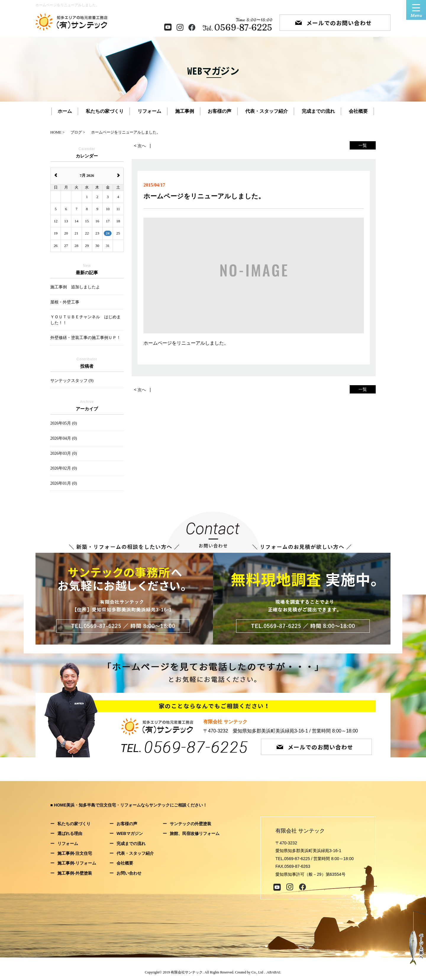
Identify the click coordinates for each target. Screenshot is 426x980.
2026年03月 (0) (64, 453)
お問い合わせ (129, 873)
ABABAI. (274, 972)
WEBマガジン (130, 833)
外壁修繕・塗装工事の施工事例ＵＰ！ (85, 338)
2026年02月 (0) (64, 468)
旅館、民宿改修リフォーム (195, 833)
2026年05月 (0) (64, 423)
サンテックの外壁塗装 (191, 824)
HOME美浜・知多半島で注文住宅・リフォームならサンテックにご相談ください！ (130, 805)
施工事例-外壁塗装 (75, 873)
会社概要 (358, 111)
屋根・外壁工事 (65, 302)
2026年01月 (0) (64, 483)
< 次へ (140, 146)
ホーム (65, 111)
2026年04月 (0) (64, 438)
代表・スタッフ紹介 (267, 111)
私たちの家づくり (105, 111)
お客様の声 (220, 111)
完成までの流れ (318, 111)
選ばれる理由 (70, 833)
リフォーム (149, 111)
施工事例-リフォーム (77, 863)
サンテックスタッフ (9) (72, 381)
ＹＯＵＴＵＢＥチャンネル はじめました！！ (85, 320)
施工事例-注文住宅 (75, 853)
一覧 (363, 145)
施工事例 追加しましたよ (75, 287)
